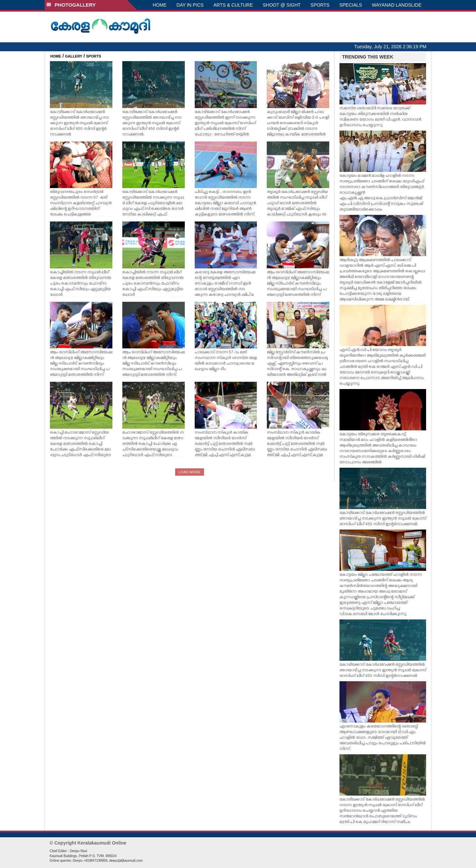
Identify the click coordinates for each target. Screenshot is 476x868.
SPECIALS (351, 5)
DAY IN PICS (190, 5)
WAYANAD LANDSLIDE (397, 5)
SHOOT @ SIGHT (282, 5)
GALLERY (74, 56)
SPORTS (320, 5)
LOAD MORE (189, 472)
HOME (160, 5)
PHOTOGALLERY (71, 5)
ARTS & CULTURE (233, 5)
